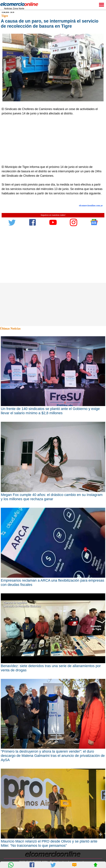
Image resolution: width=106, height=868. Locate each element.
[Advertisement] (51, 140)
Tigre (5, 16)
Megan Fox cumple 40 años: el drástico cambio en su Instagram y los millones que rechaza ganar (52, 497)
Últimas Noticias (10, 329)
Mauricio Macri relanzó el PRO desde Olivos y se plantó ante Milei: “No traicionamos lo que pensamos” (49, 843)
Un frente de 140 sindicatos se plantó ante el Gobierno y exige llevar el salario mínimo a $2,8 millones (50, 411)
